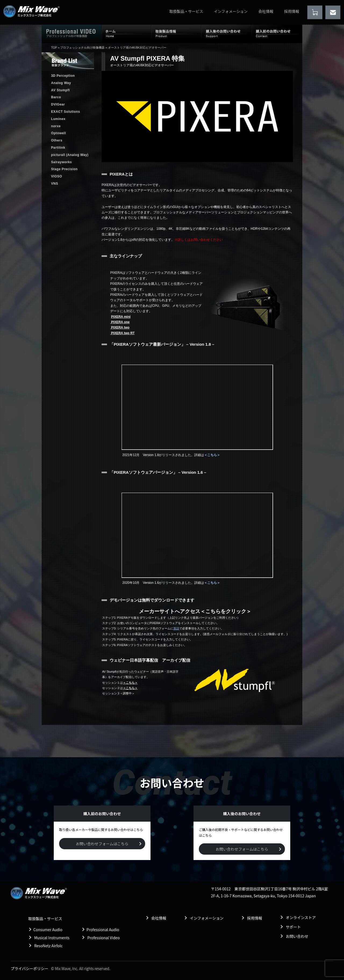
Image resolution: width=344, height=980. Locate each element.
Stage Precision (64, 169)
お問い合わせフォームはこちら (102, 844)
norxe (56, 126)
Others (57, 140)
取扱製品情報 (176, 34)
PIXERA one (120, 322)
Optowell (58, 133)
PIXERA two (120, 327)
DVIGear (58, 104)
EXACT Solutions (66, 112)
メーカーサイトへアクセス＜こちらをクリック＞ (195, 611)
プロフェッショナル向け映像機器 (82, 48)
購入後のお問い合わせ (226, 34)
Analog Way (61, 83)
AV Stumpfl (60, 90)
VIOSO (57, 176)
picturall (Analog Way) (70, 155)
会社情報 (266, 11)
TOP (54, 48)
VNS (55, 184)
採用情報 (292, 11)
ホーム (127, 34)
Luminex (58, 119)
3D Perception (63, 76)
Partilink (58, 148)
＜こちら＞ (212, 455)
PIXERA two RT (122, 333)
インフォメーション (231, 11)
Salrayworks (61, 162)
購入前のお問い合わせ (277, 34)
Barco (56, 97)
